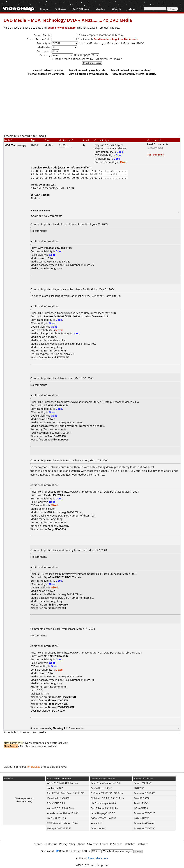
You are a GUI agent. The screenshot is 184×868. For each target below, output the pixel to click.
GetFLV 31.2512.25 (56, 818)
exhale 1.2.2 (97, 823)
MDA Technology (15, 145)
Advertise (92, 844)
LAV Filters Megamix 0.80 (103, 803)
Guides (101, 9)
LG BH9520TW (141, 818)
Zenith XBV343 (141, 803)
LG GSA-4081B (53, 405)
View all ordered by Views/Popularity (134, 74)
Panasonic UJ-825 (55, 248)
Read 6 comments (158, 144)
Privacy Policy (67, 844)
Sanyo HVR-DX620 (143, 783)
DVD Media (15, 20)
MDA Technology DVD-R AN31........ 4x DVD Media (81, 20)
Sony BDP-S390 (142, 798)
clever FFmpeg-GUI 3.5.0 (103, 813)
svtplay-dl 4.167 (55, 788)
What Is (117, 9)
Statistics (130, 844)
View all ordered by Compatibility (88, 74)
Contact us (51, 844)
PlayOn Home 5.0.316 (101, 788)
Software (60, 9)
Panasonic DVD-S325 (145, 813)
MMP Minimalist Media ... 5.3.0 (62, 823)
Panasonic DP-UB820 (145, 793)
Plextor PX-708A (54, 495)
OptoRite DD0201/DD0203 (59, 577)
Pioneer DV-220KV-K (144, 823)
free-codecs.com (98, 858)
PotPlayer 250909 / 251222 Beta (107, 793)
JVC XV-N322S (141, 808)
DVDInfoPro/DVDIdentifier (74, 167)
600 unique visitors (24, 798)
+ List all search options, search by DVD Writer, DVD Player (87, 59)
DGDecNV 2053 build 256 (103, 818)
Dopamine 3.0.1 (98, 828)
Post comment (155, 155)
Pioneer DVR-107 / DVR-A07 (61, 316)
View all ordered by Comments (46, 74)
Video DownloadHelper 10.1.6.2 (63, 813)
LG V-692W (58, 711)
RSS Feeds (116, 844)
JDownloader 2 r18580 (58, 798)
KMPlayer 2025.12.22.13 (59, 828)
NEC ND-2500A (53, 656)
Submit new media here (61, 28)
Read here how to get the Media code (116, 39)
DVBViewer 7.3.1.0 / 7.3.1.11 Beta (107, 798)
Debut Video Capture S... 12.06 (106, 783)
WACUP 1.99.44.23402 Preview (63, 783)
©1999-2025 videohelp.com (92, 865)
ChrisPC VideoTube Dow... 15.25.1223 (66, 793)
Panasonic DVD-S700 (145, 828)
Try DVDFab (34, 767)
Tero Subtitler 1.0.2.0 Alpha (104, 808)
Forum (44, 9)
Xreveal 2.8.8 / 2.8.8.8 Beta (60, 808)
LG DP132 (139, 788)
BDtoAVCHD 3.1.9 (56, 803)
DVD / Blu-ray (81, 9)
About (132, 9)
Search (38, 844)
